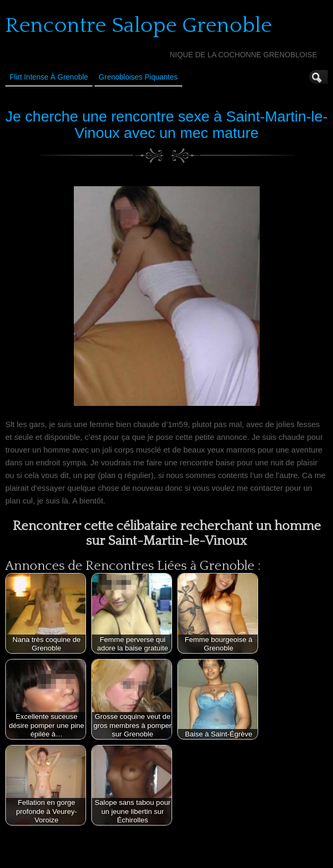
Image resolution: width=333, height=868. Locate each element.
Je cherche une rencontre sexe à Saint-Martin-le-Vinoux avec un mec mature (166, 125)
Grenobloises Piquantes (138, 77)
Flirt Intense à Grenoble (49, 77)
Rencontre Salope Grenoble (139, 25)
